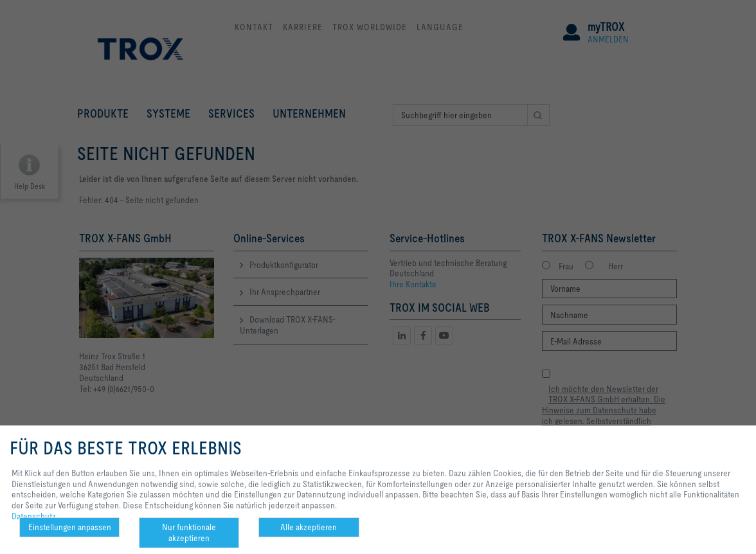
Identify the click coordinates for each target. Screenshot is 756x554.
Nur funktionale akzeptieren (189, 532)
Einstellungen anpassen (70, 527)
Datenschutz (34, 516)
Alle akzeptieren (309, 527)
